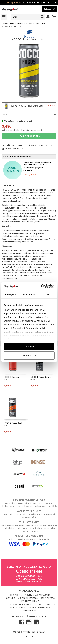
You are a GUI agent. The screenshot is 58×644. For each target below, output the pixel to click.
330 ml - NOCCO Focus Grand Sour (29, 106)
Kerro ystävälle (13, 149)
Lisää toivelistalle (14, 145)
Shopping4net (8, 24)
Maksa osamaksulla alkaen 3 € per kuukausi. (22, 130)
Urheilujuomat (41, 24)
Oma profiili (16, 595)
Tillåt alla (29, 346)
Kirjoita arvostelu (40, 145)
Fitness (20, 24)
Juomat (29, 24)
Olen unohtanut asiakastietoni (22, 598)
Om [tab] (48, 294)
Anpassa (29, 355)
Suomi (29, 636)
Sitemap (41, 632)
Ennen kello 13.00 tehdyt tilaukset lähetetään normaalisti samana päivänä (29, 514)
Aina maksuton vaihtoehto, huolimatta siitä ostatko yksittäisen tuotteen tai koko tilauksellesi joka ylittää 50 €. (29, 503)
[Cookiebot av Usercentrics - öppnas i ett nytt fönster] (41, 286)
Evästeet (50, 604)
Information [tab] (29, 294)
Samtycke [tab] (10, 294)
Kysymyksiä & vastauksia (37, 595)
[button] (54, 17)
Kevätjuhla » (30, 175)
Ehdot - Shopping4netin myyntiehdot (24, 604)
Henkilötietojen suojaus (23, 608)
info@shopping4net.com (29, 582)
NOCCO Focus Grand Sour (12, 27)
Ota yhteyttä (48, 598)
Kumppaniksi (44, 608)
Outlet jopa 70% (11, 3)
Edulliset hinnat (30, 601)
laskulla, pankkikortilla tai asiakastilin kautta (29, 540)
